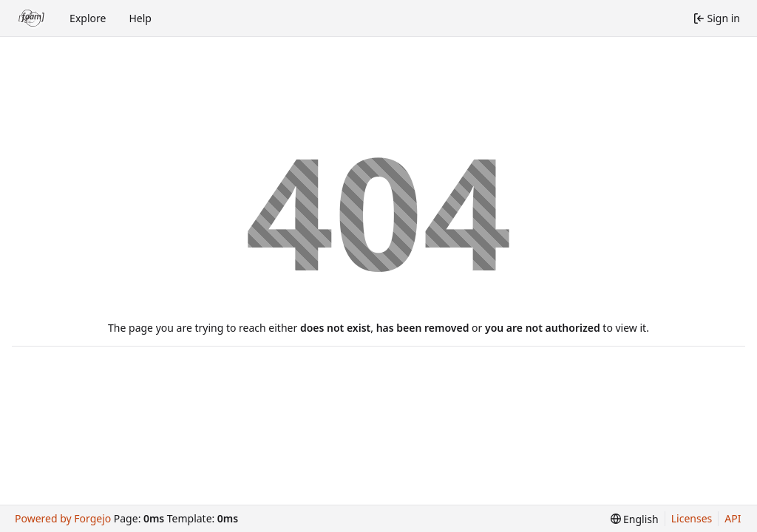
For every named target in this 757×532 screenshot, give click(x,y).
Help (140, 18)
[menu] (635, 519)
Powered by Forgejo (63, 518)
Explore (88, 18)
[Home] (32, 18)
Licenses (692, 518)
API (733, 518)
